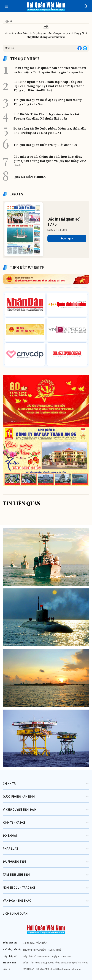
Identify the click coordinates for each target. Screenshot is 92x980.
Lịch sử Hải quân (15, 914)
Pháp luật (11, 849)
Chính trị (10, 784)
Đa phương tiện (14, 862)
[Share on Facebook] (80, 48)
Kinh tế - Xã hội (14, 823)
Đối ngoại (10, 836)
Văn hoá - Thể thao (17, 901)
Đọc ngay (67, 239)
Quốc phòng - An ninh (19, 797)
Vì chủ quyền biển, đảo (19, 810)
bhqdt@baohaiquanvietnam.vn (46, 37)
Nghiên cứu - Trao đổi (19, 888)
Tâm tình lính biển (16, 875)
